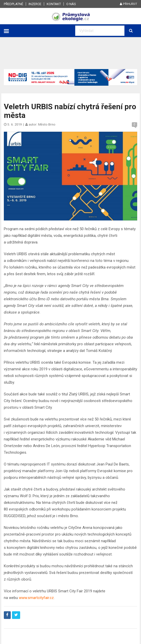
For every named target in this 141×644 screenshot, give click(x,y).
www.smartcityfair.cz (36, 598)
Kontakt (54, 4)
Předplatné (14, 4)
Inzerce (35, 4)
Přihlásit (129, 4)
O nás (71, 4)
